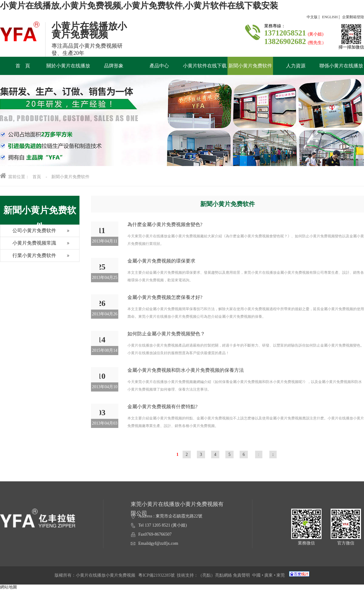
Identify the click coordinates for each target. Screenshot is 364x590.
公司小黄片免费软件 (28, 232)
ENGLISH (330, 17)
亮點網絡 (224, 575)
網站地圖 (8, 587)
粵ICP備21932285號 (157, 575)
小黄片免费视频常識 (28, 245)
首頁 (37, 177)
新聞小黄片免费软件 (70, 177)
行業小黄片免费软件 (28, 257)
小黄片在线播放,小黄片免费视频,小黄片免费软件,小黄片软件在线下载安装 (139, 6)
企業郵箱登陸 (353, 17)
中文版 (312, 17)
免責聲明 (241, 575)
